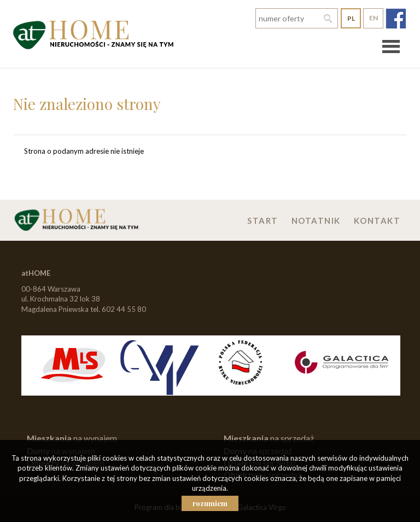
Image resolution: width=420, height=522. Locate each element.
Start (263, 221)
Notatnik (316, 221)
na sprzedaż (269, 438)
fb (396, 18)
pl (351, 18)
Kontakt (377, 221)
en (374, 18)
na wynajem (72, 438)
